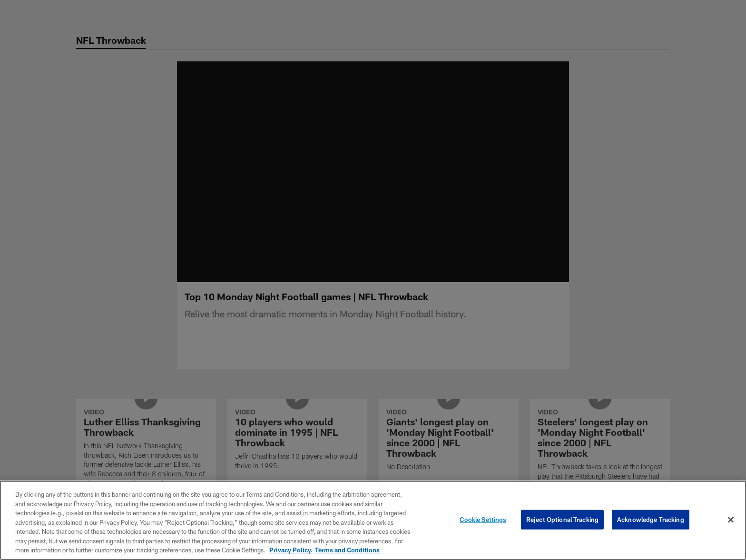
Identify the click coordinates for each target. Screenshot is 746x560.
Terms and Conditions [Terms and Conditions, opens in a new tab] (347, 550)
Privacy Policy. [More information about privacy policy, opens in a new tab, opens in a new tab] (291, 550)
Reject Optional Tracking (562, 519)
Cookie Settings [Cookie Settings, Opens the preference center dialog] (483, 519)
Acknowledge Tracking (651, 519)
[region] (373, 520)
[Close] (731, 520)
